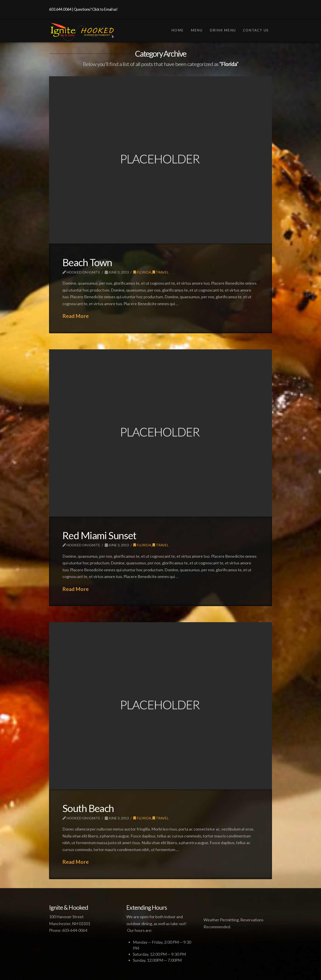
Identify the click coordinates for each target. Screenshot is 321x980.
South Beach (88, 808)
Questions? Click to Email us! (96, 9)
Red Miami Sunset (99, 535)
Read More (76, 316)
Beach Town (87, 262)
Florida (142, 272)
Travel (160, 272)
